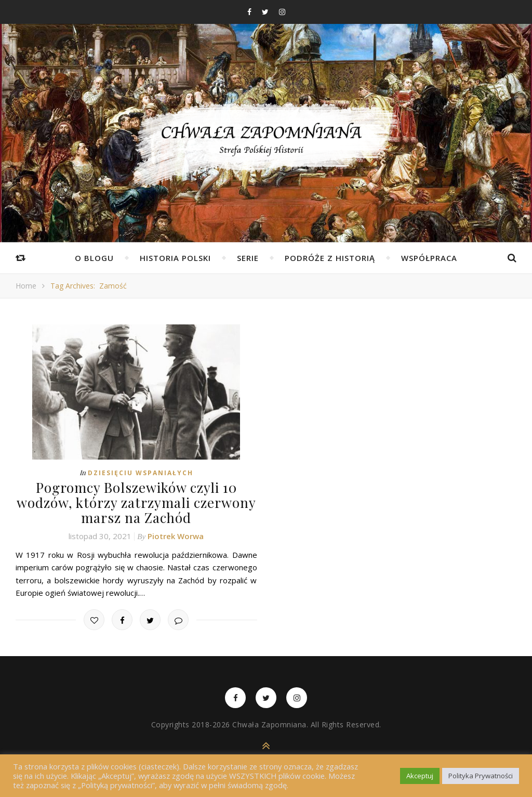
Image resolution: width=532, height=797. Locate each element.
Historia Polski (175, 258)
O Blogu (94, 258)
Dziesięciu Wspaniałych (141, 473)
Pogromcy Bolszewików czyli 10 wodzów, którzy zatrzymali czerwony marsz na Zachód (136, 502)
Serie (248, 258)
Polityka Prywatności (481, 776)
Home (26, 286)
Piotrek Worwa (176, 536)
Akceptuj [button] (420, 776)
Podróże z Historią (330, 258)
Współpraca (429, 258)
